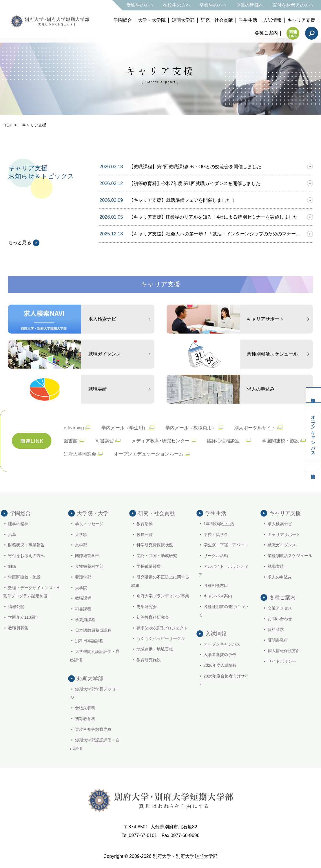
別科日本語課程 (90, 641)
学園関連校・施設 (280, 441)
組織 (12, 566)
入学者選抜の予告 (220, 657)
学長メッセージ (90, 524)
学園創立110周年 (24, 617)
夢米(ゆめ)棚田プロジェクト (162, 628)
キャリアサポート (284, 534)
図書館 (71, 441)
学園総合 (123, 20)
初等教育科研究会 (153, 617)
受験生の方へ (140, 5)
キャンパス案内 (218, 596)
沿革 (12, 534)
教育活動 (145, 524)
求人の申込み (280, 577)
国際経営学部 (87, 556)
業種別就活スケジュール (290, 556)
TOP (8, 125)
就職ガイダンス (282, 545)
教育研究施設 (149, 660)
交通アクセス (280, 608)
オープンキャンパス (313, 433)
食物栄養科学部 (90, 566)
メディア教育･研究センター (160, 441)
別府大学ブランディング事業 (163, 596)
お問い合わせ (280, 619)
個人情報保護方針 (284, 651)
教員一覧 (145, 534)
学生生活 (248, 20)
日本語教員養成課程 (94, 630)
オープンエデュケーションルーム (149, 453)
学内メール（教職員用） (191, 427)
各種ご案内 (266, 33)
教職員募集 (18, 628)
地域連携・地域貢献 (155, 649)
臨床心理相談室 (226, 441)
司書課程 (83, 609)
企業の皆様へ (250, 5)
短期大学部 (183, 20)
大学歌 (81, 534)
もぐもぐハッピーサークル (161, 639)
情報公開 (16, 607)
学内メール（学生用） (125, 427)
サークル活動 (216, 556)
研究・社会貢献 (217, 20)
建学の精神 (18, 524)
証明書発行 (278, 640)
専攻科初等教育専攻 (94, 731)
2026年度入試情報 (220, 667)
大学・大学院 (152, 20)
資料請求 (312, 393)
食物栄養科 (85, 710)
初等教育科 (85, 721)
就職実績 (276, 566)
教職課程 (83, 598)
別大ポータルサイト (256, 427)
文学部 (81, 545)
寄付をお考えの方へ (293, 5)
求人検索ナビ (280, 524)
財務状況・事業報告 (26, 545)
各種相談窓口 (216, 585)
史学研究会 (147, 607)
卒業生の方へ (213, 5)
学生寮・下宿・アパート (226, 545)
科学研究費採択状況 (155, 545)
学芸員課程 (85, 620)
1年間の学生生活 (219, 524)
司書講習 (105, 441)
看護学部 (83, 577)
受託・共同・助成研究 (157, 556)
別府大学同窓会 (80, 453)
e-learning (74, 427)
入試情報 (272, 20)
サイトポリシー (282, 661)
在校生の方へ (177, 5)
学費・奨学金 (216, 534)
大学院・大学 (93, 513)
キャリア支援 (301, 20)
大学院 (81, 588)
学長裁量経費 (149, 566)
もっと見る (24, 242)
